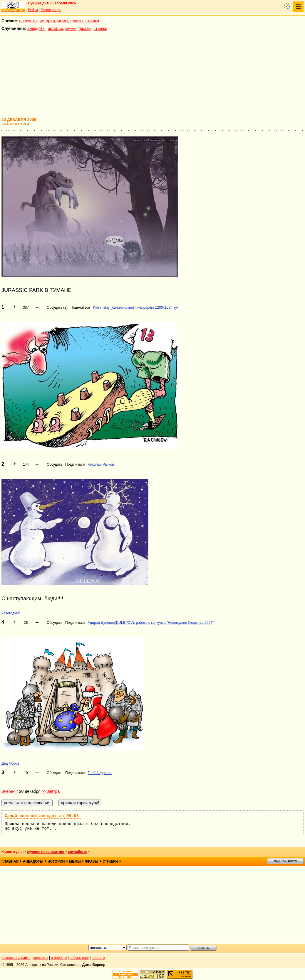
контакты (41, 958)
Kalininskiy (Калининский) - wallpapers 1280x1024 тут (136, 307)
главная (10, 861)
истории (47, 21)
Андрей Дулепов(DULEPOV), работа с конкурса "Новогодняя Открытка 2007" (151, 623)
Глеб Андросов (100, 773)
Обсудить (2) (57, 307)
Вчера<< (10, 791)
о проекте (59, 958)
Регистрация (51, 10)
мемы (63, 21)
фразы (77, 21)
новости (98, 958)
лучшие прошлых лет (46, 852)
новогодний (11, 613)
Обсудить (55, 464)
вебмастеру (79, 958)
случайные (78, 852)
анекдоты (28, 21)
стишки (92, 21)
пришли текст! (285, 861)
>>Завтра (51, 791)
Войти (33, 10)
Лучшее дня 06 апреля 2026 (52, 3)
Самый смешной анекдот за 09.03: (43, 816)
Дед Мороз (10, 763)
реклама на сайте (16, 958)
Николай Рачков (101, 464)
